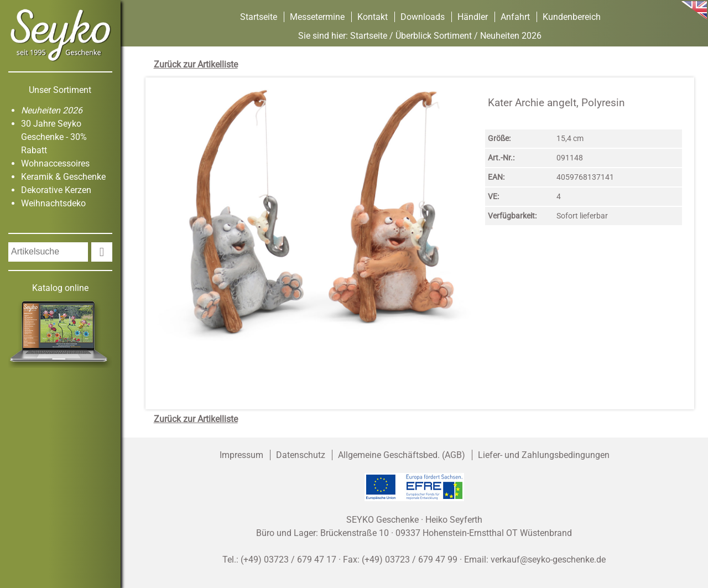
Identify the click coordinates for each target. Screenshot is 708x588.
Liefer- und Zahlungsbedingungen (544, 455)
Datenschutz (301, 455)
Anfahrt (515, 17)
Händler (473, 17)
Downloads (423, 17)
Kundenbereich (572, 17)
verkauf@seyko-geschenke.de (548, 560)
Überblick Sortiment (434, 36)
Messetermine (317, 17)
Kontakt (373, 17)
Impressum (241, 455)
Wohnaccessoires (55, 163)
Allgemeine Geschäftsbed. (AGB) (402, 455)
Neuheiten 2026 (52, 110)
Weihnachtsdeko (53, 203)
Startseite (259, 17)
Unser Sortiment (60, 90)
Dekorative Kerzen (56, 190)
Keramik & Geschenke (63, 177)
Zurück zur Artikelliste (196, 64)
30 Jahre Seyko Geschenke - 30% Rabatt (54, 137)
